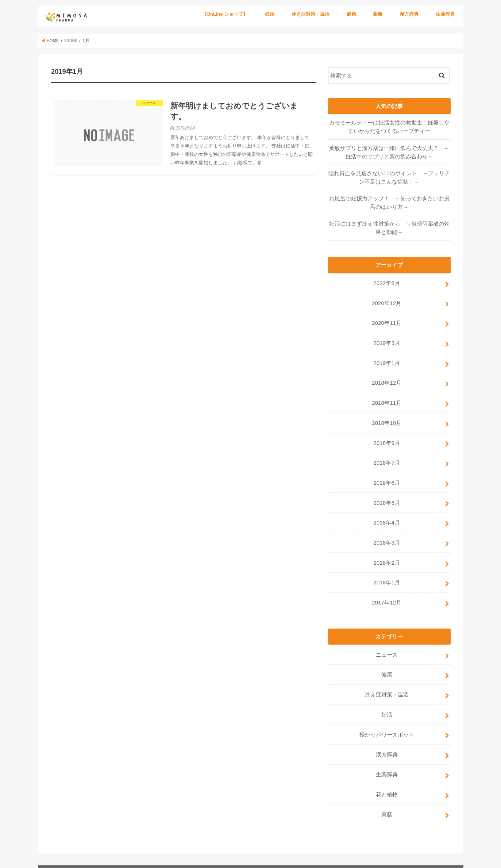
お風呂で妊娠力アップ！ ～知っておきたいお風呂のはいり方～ (389, 201)
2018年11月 (387, 396)
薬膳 (378, 14)
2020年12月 (387, 299)
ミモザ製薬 (394, 857)
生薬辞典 (445, 14)
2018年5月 (387, 492)
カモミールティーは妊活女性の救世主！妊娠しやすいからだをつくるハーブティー (389, 126)
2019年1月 (387, 357)
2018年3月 (387, 531)
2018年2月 (387, 550)
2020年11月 (387, 318)
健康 (351, 14)
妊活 (270, 14)
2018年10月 (387, 415)
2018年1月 (387, 569)
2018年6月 (387, 473)
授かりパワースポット (387, 717)
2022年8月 (387, 280)
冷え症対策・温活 (311, 14)
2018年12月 (387, 376)
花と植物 (387, 775)
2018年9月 (387, 434)
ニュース (387, 640)
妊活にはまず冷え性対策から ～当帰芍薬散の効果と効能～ (389, 225)
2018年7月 (387, 454)
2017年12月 (387, 589)
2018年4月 (387, 511)
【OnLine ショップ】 (225, 14)
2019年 (72, 41)
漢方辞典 (409, 14)
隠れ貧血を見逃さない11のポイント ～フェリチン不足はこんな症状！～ (389, 176)
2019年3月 (387, 338)
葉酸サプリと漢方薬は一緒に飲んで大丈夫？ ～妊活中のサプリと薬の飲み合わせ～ (389, 151)
